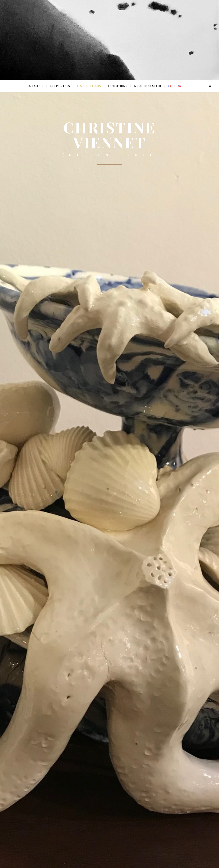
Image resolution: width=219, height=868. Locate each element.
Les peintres (60, 86)
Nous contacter (148, 86)
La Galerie (35, 86)
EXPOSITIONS (118, 86)
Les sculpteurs (89, 86)
